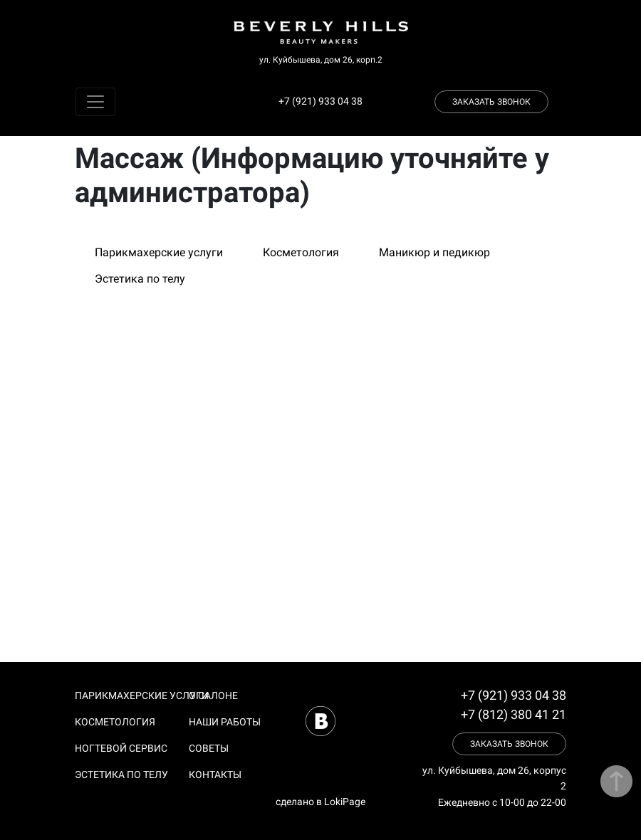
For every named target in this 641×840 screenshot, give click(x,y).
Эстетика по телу (140, 279)
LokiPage (345, 802)
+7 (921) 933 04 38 (320, 101)
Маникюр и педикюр (434, 252)
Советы (209, 748)
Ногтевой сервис (121, 748)
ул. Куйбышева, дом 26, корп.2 (321, 60)
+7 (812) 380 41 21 (514, 714)
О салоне (213, 695)
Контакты (215, 775)
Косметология (301, 252)
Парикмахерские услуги (159, 252)
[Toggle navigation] (95, 102)
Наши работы (225, 722)
